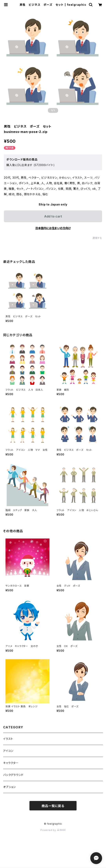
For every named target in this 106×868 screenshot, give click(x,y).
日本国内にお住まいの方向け (53, 228)
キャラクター (11, 763)
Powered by (53, 830)
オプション (10, 787)
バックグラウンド (13, 775)
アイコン (8, 751)
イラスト (8, 739)
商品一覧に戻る (53, 806)
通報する (97, 238)
